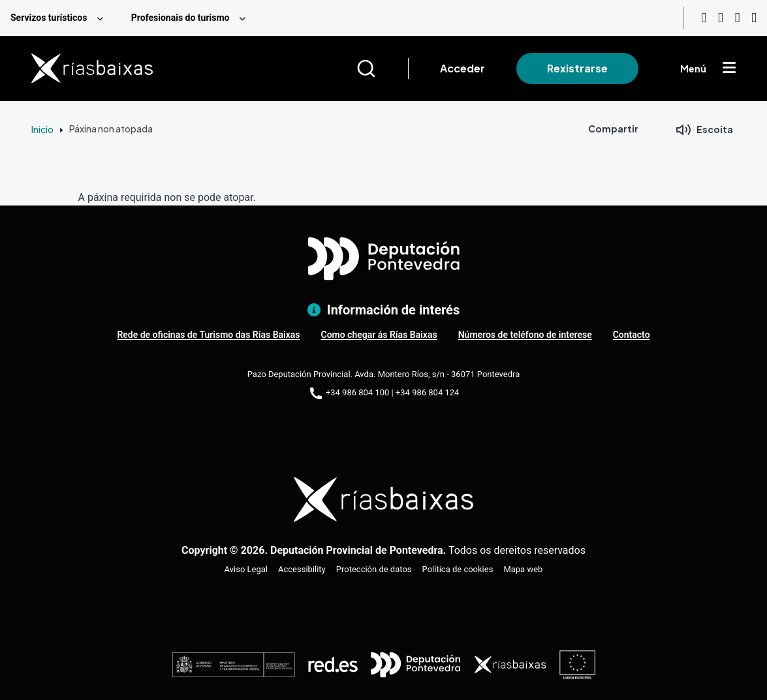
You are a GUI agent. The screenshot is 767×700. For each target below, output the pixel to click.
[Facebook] (738, 18)
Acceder (462, 68)
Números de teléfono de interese (525, 335)
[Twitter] (754, 18)
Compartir (613, 129)
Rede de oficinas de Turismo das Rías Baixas (208, 335)
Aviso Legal (246, 569)
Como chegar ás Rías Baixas (379, 335)
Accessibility (302, 569)
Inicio (42, 129)
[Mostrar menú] (729, 68)
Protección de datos (374, 569)
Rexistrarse (577, 68)
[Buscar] (382, 68)
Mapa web (523, 569)
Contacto (632, 335)
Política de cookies (458, 569)
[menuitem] (60, 18)
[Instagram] (721, 18)
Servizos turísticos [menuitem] (49, 18)
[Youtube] (704, 18)
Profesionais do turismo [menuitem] (180, 18)
